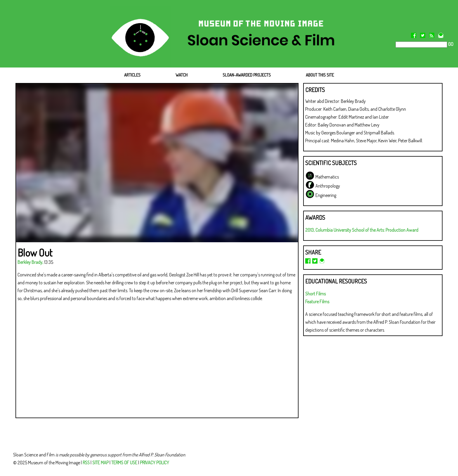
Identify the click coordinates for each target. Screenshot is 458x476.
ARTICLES (132, 75)
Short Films (315, 294)
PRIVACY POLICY (155, 463)
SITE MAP (100, 463)
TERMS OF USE (124, 463)
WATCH (182, 75)
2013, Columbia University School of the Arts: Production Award (362, 230)
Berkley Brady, (30, 262)
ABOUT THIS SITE (320, 75)
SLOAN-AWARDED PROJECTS (247, 75)
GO (450, 44)
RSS (86, 463)
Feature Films (317, 302)
